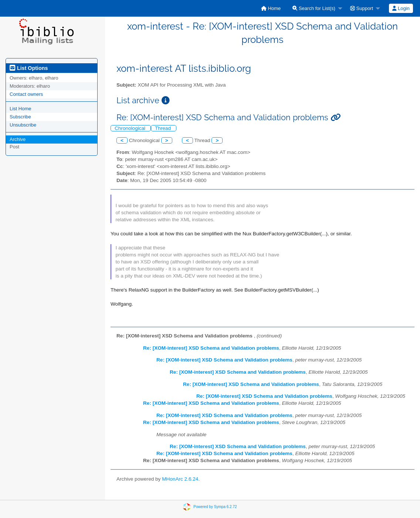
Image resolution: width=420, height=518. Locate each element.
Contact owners (26, 94)
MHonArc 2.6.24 (180, 479)
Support (362, 8)
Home (271, 8)
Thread (164, 128)
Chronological (131, 128)
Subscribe (20, 117)
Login (401, 8)
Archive (18, 139)
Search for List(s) (314, 8)
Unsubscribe (23, 125)
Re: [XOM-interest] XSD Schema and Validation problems (211, 348)
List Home (21, 109)
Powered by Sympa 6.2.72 (215, 507)
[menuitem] (271, 8)
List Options (29, 68)
